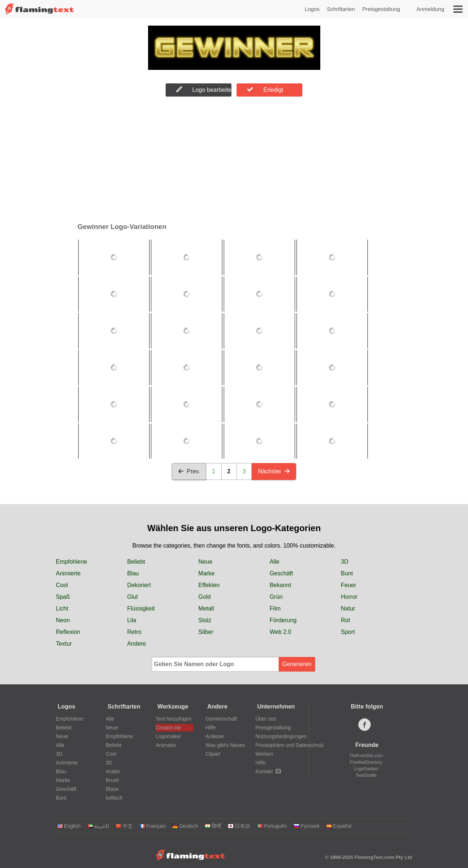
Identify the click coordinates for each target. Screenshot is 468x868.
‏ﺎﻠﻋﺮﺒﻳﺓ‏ (98, 826)
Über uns (266, 719)
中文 (124, 826)
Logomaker (169, 736)
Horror (349, 597)
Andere (137, 644)
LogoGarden (366, 769)
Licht (62, 608)
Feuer (348, 585)
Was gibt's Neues (225, 745)
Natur (348, 608)
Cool (62, 585)
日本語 (239, 826)
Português (272, 826)
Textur (64, 644)
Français (153, 826)
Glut (133, 597)
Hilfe (211, 728)
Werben (264, 754)
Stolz (205, 620)
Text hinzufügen (174, 719)
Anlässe (215, 736)
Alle (274, 562)
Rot (345, 620)
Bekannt (280, 585)
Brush (112, 780)
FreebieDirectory (366, 762)
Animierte (68, 573)
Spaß (63, 597)
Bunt (347, 573)
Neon (63, 620)
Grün (276, 597)
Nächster (274, 471)
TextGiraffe (366, 775)
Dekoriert (139, 585)
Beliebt (136, 562)
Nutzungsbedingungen (281, 736)
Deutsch (185, 826)
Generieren (297, 664)
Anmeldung (430, 9)
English (69, 826)
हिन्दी (213, 826)
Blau (133, 573)
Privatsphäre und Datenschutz (290, 745)
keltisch (114, 798)
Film (275, 608)
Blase (112, 789)
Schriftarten (341, 9)
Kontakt (268, 771)
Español (339, 826)
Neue (205, 562)
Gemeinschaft (221, 719)
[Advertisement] (234, 161)
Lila (132, 620)
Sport (348, 632)
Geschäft (281, 573)
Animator (166, 745)
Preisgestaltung (381, 9)
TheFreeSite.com (366, 756)
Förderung (283, 620)
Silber (206, 632)
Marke (207, 573)
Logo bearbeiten (204, 90)
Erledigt (265, 90)
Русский (307, 826)
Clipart (213, 754)
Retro (134, 632)
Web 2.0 (280, 632)
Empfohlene (71, 562)
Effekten (209, 585)
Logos (312, 9)
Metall (206, 608)
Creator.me (168, 728)
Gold (205, 597)
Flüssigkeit (141, 608)
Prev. (189, 471)
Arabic (113, 771)
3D (344, 562)
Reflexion (68, 632)
